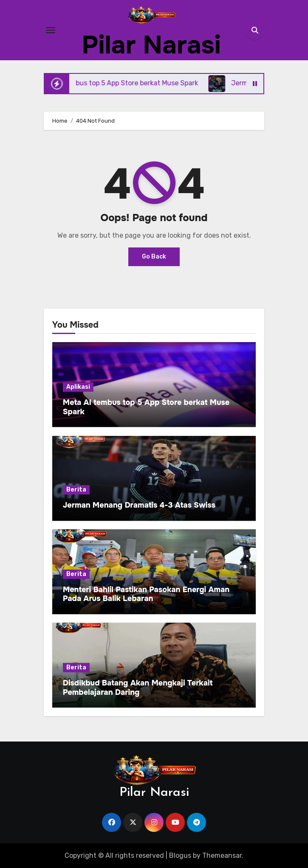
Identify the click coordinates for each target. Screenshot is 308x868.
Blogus (180, 855)
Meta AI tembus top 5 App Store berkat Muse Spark (146, 407)
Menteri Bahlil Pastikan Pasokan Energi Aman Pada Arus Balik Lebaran (146, 594)
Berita (76, 490)
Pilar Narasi (151, 45)
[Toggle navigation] (51, 30)
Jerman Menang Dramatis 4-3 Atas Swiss (139, 505)
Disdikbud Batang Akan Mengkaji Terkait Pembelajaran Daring (138, 688)
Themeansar (222, 855)
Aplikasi (78, 387)
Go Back (154, 257)
